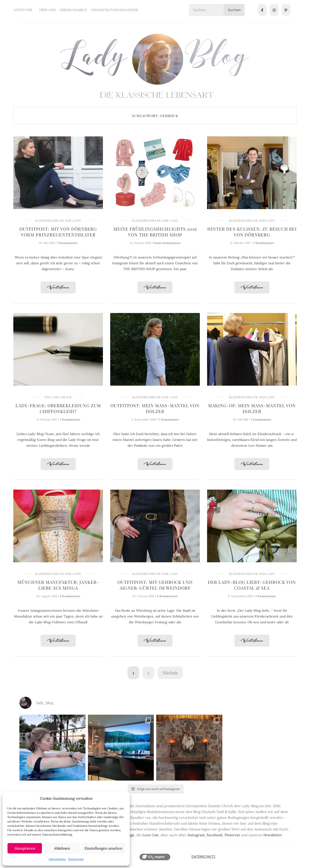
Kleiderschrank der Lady (58, 220)
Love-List (151, 835)
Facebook (215, 835)
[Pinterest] (286, 10)
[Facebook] (262, 10)
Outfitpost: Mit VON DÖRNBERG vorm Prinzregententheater (58, 232)
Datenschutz (57, 859)
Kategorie (23, 10)
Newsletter (272, 835)
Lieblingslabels (73, 10)
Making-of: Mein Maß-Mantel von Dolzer (252, 408)
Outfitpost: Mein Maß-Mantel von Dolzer (155, 408)
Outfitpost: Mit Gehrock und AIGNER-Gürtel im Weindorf (155, 585)
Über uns (47, 10)
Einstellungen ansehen (103, 848)
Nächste (170, 673)
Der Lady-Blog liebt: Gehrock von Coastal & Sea (252, 585)
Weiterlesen (58, 288)
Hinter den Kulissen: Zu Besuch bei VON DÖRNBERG (252, 232)
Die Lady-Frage (58, 397)
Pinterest (232, 835)
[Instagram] (274, 10)
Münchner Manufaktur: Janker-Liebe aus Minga (58, 585)
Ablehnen (62, 848)
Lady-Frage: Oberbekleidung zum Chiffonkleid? (58, 408)
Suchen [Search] (234, 10)
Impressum (76, 859)
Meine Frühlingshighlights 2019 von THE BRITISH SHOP (155, 232)
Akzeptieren (25, 848)
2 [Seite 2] (148, 673)
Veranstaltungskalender (115, 10)
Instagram (196, 835)
